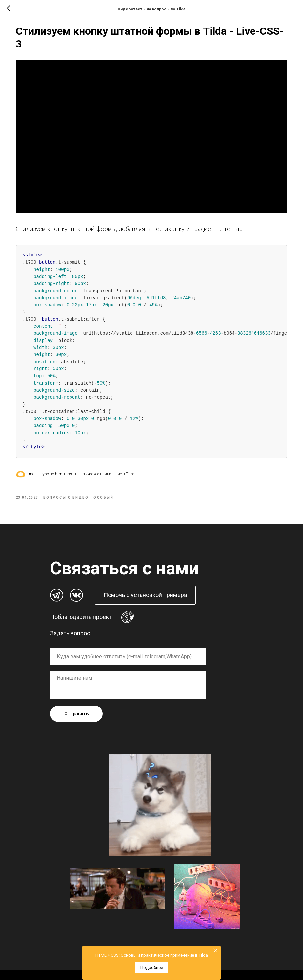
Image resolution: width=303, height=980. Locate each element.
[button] (145, 582)
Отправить (76, 701)
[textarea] (128, 672)
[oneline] (128, 644)
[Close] (216, 950)
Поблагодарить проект (81, 604)
